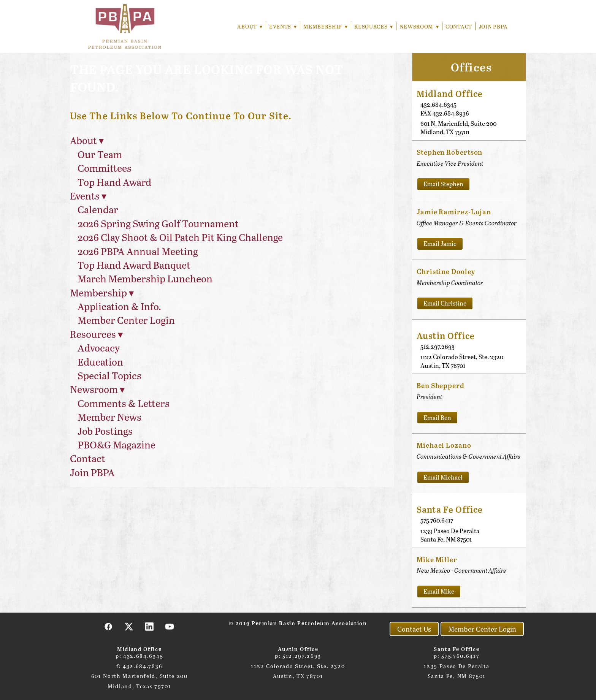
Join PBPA (493, 26)
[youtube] (170, 626)
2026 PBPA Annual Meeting (138, 251)
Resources (373, 26)
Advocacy (99, 348)
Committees (105, 168)
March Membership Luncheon (145, 278)
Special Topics (109, 375)
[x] (129, 626)
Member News (109, 417)
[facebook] (109, 626)
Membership (324, 26)
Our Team (100, 154)
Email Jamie (440, 243)
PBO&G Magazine (117, 444)
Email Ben (437, 417)
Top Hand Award (114, 182)
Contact (459, 26)
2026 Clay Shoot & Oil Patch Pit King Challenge (180, 237)
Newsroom (419, 26)
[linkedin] (149, 626)
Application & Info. (119, 306)
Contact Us (414, 629)
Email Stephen (443, 184)
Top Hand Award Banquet (134, 265)
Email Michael (443, 477)
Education (100, 362)
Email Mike (439, 591)
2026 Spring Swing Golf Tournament (158, 223)
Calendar (98, 209)
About (247, 26)
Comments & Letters (124, 403)
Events (281, 26)
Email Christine (445, 303)
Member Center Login (126, 320)
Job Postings (105, 431)
